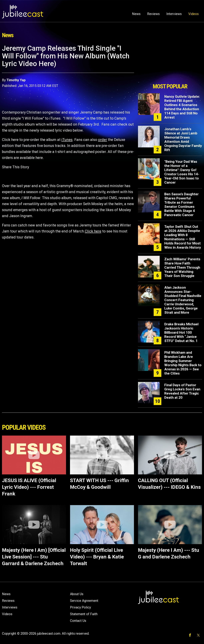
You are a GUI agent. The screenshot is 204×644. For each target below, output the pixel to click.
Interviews (174, 14)
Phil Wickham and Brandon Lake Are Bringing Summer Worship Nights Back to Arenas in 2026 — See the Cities (183, 363)
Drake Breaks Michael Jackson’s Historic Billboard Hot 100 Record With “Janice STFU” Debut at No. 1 (181, 333)
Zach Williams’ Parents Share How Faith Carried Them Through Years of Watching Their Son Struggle (182, 267)
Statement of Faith (84, 614)
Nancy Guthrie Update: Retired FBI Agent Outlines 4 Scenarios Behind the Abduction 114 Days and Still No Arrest (182, 107)
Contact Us (78, 621)
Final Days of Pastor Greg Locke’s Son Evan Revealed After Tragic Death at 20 (182, 391)
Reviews (153, 14)
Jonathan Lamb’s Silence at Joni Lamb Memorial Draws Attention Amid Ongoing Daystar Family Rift (183, 139)
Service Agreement (84, 601)
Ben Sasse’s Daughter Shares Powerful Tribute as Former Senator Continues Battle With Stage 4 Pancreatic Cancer (181, 205)
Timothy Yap (16, 80)
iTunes (67, 140)
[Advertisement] (170, 63)
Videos (193, 14)
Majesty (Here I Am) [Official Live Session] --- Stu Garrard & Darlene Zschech (34, 557)
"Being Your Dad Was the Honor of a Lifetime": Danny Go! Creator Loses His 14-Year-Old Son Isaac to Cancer (182, 172)
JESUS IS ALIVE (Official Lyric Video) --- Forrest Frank (29, 487)
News (136, 14)
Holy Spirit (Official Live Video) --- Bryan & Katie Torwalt (97, 557)
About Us (77, 594)
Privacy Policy (80, 607)
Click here (93, 231)
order (102, 140)
